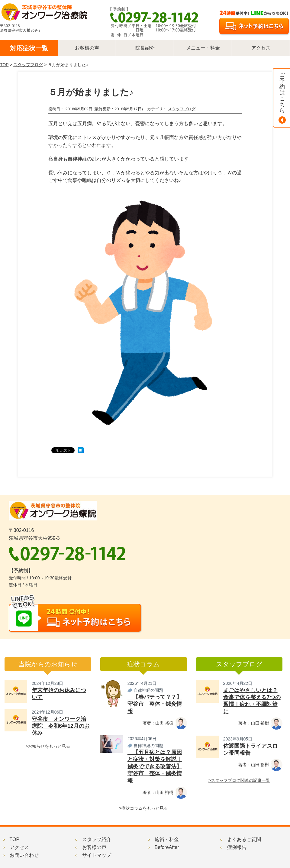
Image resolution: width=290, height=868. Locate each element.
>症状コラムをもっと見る (143, 808)
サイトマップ (97, 855)
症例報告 (237, 847)
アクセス (19, 847)
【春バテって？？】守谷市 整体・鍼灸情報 (155, 704)
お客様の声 (94, 847)
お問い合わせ (24, 855)
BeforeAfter (167, 847)
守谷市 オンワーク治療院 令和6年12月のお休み (61, 726)
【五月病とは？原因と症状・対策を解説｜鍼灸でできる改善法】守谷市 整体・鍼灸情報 (155, 766)
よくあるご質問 (244, 839)
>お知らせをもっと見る (48, 746)
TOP (4, 65)
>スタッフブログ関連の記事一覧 (239, 780)
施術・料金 (167, 839)
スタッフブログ (28, 65)
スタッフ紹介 (97, 839)
